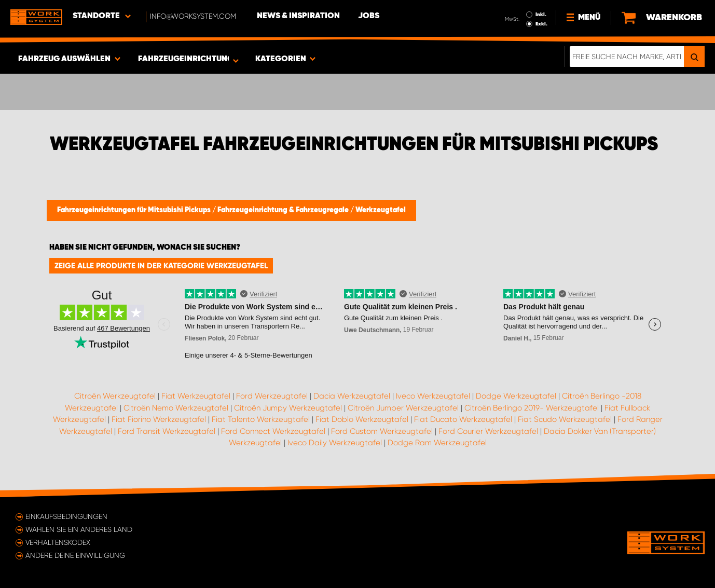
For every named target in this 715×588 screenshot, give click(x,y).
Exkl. (541, 24)
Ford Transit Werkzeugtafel (167, 431)
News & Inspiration (298, 16)
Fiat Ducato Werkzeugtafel (463, 419)
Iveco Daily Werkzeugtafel (335, 443)
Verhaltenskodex (58, 542)
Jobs (369, 16)
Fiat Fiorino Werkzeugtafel (159, 419)
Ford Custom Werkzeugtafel (382, 431)
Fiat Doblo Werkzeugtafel (362, 419)
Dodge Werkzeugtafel (516, 396)
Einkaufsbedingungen (66, 516)
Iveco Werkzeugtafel (433, 396)
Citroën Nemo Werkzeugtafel (176, 408)
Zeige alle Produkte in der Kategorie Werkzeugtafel (161, 266)
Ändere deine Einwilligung (75, 555)
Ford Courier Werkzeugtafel (488, 431)
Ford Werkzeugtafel (272, 396)
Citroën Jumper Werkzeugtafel (403, 408)
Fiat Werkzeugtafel (196, 396)
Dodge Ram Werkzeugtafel (437, 443)
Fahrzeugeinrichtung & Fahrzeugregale (284, 210)
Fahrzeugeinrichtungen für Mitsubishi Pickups (135, 210)
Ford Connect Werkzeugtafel (273, 431)
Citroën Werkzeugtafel (115, 396)
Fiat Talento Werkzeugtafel (261, 419)
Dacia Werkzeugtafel (352, 396)
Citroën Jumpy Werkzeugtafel (288, 408)
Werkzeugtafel (381, 210)
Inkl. (541, 15)
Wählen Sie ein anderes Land (79, 529)
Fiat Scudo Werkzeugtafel (565, 419)
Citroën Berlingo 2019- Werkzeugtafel (532, 408)
